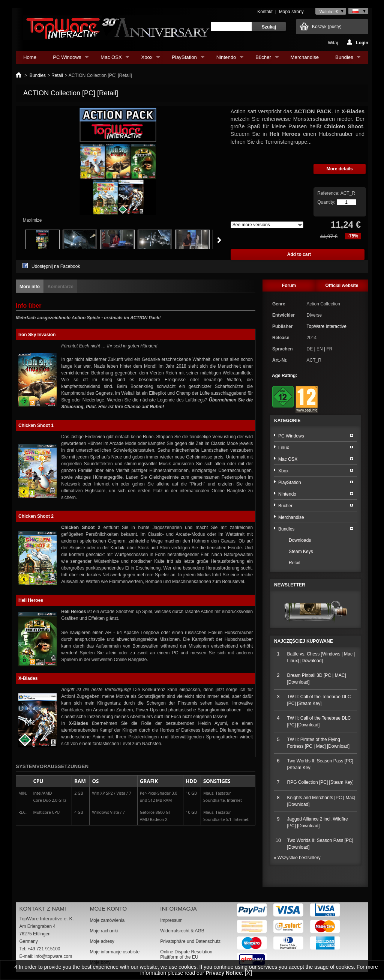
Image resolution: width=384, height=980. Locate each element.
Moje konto (108, 909)
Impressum (171, 920)
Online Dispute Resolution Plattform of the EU (186, 954)
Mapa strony (291, 12)
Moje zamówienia (107, 920)
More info (30, 287)
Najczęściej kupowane (304, 641)
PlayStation (184, 59)
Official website (342, 286)
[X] (249, 973)
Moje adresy (102, 941)
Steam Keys (301, 552)
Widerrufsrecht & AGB (182, 931)
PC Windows (67, 59)
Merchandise (305, 57)
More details (340, 169)
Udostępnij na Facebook (56, 266)
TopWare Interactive (327, 326)
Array (267, 225)
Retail (57, 75)
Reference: (329, 193)
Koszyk (327, 27)
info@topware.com (53, 956)
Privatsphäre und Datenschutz (190, 941)
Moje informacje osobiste (115, 952)
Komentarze (61, 287)
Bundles (344, 59)
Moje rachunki (104, 931)
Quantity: (326, 202)
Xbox (147, 59)
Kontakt (265, 12)
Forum (289, 286)
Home (30, 57)
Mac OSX (111, 59)
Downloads (300, 540)
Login (358, 42)
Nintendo (226, 59)
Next (219, 240)
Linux (284, 448)
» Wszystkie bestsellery (297, 858)
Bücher (263, 59)
